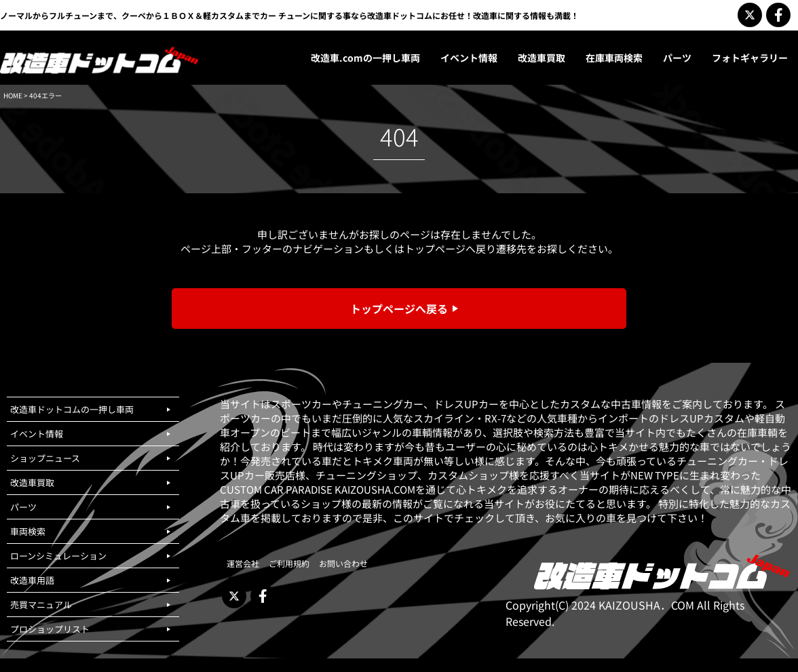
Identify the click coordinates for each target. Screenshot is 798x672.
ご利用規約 (289, 563)
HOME (13, 95)
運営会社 (243, 563)
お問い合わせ (343, 563)
